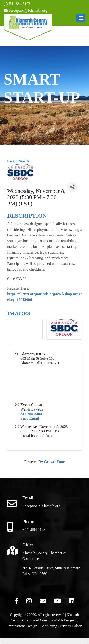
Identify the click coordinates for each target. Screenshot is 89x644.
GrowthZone (54, 462)
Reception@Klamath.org (25, 10)
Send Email (30, 418)
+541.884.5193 (34, 529)
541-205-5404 (31, 414)
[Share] (72, 187)
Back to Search (18, 161)
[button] (81, 18)
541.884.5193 (17, 4)
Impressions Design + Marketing (32, 626)
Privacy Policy (71, 626)
